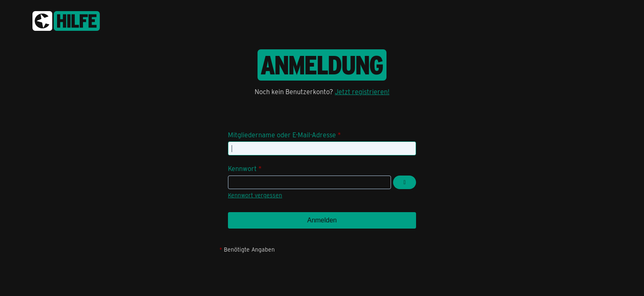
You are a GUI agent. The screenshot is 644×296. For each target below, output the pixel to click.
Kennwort (242, 168)
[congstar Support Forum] (66, 20)
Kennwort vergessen (255, 195)
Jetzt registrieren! (362, 91)
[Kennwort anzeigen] (405, 183)
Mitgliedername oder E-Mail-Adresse (282, 135)
